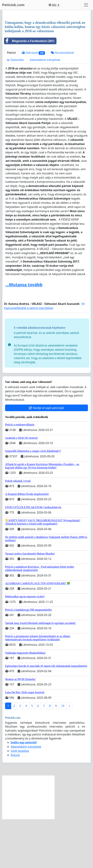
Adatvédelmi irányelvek (45, 109)
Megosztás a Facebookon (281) (29, 90)
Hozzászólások (62, 102)
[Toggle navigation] (86, 5)
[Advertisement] (46, 40)
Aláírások (33, 102)
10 (63, 755)
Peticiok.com (13, 5)
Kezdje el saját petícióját (46, 457)
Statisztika (15, 109)
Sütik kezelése (20, 800)
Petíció (11, 102)
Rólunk (15, 804)
